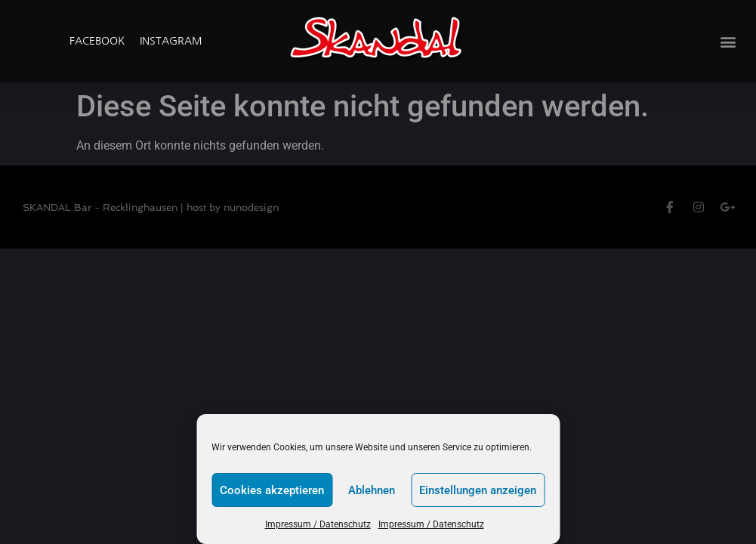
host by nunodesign (233, 207)
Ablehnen (372, 490)
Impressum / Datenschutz (318, 524)
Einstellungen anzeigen (478, 490)
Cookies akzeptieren (272, 490)
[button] (728, 41)
